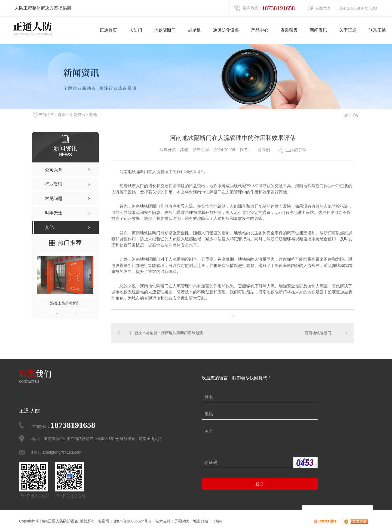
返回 (351, 115)
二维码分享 (296, 150)
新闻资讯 (77, 115)
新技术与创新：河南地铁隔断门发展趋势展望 (172, 333)
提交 (260, 484)
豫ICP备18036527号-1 (132, 521)
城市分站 (201, 521)
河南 (218, 521)
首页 (62, 115)
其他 (93, 115)
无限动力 (182, 521)
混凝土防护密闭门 (65, 303)
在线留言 (323, 8)
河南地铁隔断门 (318, 333)
